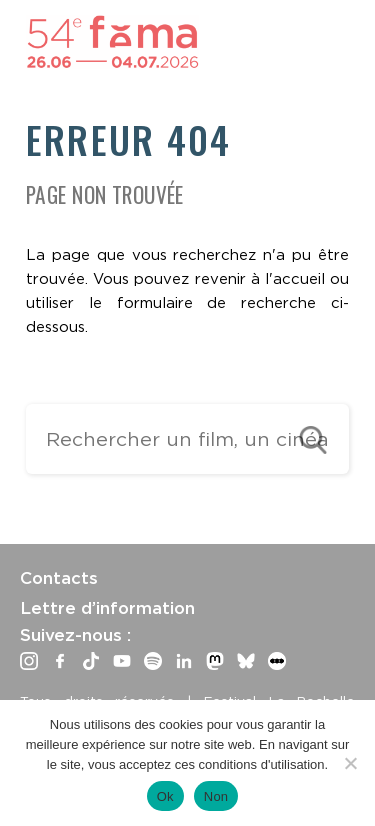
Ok (165, 796)
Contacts (59, 578)
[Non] (350, 763)
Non (216, 796)
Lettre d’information (107, 608)
